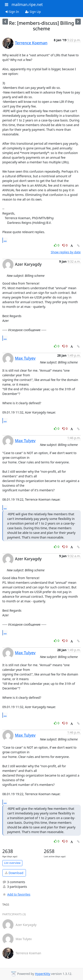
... (5, 240)
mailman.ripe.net (27, 4)
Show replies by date (66, 252)
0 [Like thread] (57, 245)
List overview (12, 863)
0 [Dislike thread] (65, 245)
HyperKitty (43, 974)
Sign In (12, 12)
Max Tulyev (25, 358)
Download (14, 873)
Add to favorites (16, 894)
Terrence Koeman (31, 43)
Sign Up (33, 12)
